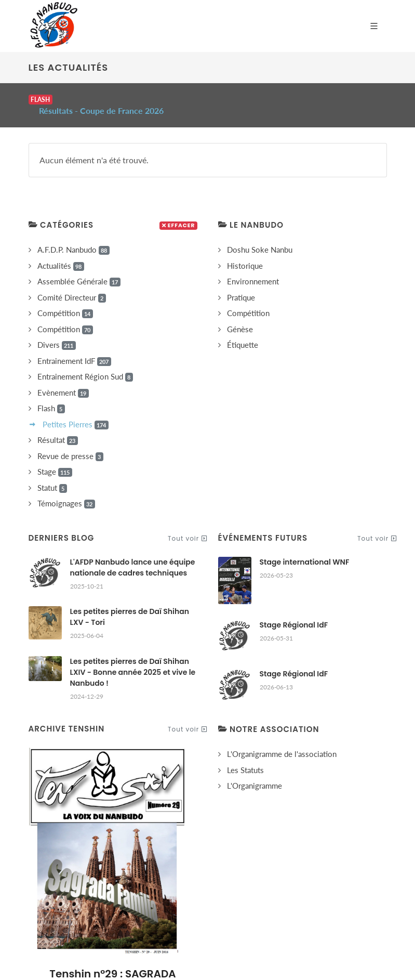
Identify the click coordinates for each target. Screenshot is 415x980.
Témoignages (66, 491)
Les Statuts (245, 757)
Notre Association (142, 898)
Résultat (58, 428)
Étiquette (243, 332)
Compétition (65, 301)
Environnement (253, 269)
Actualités (61, 253)
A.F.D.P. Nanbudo (73, 237)
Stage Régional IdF (294, 612)
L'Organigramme (255, 773)
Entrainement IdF (74, 349)
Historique (245, 253)
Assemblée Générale (79, 269)
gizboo (265, 952)
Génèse (240, 317)
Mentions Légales (214, 898)
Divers (57, 332)
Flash (51, 396)
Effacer (179, 213)
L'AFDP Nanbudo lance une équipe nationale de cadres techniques (133, 555)
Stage (55, 459)
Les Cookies (276, 898)
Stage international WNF (305, 550)
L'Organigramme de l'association (282, 741)
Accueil (86, 898)
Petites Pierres (76, 412)
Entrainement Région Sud (85, 364)
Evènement (63, 380)
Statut (52, 475)
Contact (322, 898)
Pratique (241, 285)
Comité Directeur (72, 285)
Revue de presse (70, 444)
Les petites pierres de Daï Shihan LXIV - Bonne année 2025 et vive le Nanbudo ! (133, 660)
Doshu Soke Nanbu (260, 237)
